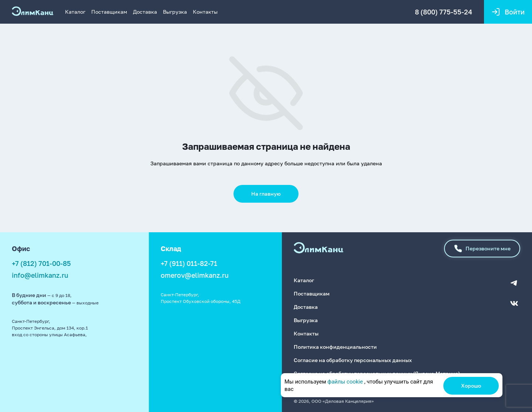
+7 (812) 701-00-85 (41, 263)
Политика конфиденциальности (335, 347)
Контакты (205, 12)
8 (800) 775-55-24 (444, 12)
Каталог (75, 12)
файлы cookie (345, 382)
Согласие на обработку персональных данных (353, 360)
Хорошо (471, 386)
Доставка (145, 12)
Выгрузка (175, 12)
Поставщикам (109, 12)
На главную (266, 194)
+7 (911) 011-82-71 (189, 263)
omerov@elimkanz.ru (195, 275)
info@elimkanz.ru (40, 275)
